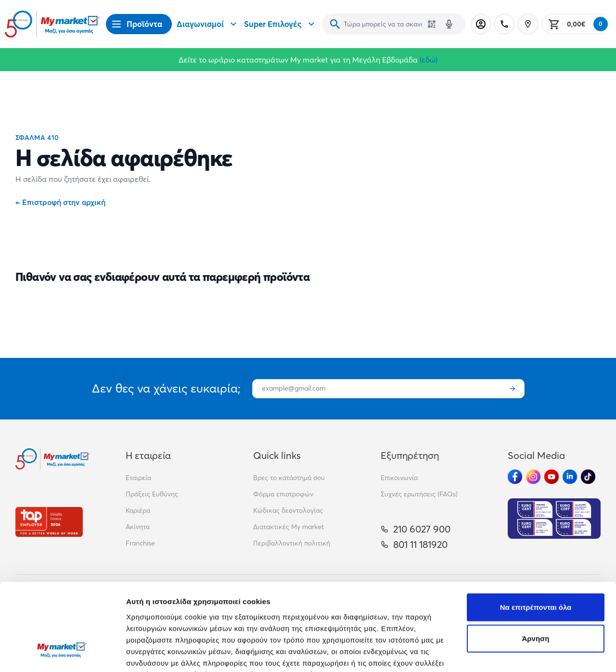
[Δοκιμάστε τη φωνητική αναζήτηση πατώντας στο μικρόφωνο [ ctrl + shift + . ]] (449, 24)
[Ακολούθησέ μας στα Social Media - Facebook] (515, 477)
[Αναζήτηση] (335, 24)
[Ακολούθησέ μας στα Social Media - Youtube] (552, 477)
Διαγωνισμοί (208, 24)
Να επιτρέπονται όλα (536, 532)
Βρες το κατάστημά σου (289, 478)
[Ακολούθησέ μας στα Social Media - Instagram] (533, 477)
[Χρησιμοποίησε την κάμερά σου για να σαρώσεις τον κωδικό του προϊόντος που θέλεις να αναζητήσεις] (432, 24)
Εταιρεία (138, 478)
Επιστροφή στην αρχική (60, 202)
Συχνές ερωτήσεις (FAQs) (419, 494)
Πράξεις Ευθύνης (152, 494)
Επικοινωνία (399, 478)
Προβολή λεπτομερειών (167, 653)
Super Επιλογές (281, 24)
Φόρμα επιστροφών (283, 494)
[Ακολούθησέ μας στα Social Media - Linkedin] (570, 477)
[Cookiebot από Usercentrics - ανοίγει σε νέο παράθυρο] (62, 653)
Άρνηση (535, 564)
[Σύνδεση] (481, 24)
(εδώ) (429, 60)
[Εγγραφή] (513, 389)
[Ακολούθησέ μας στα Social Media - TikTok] (588, 477)
